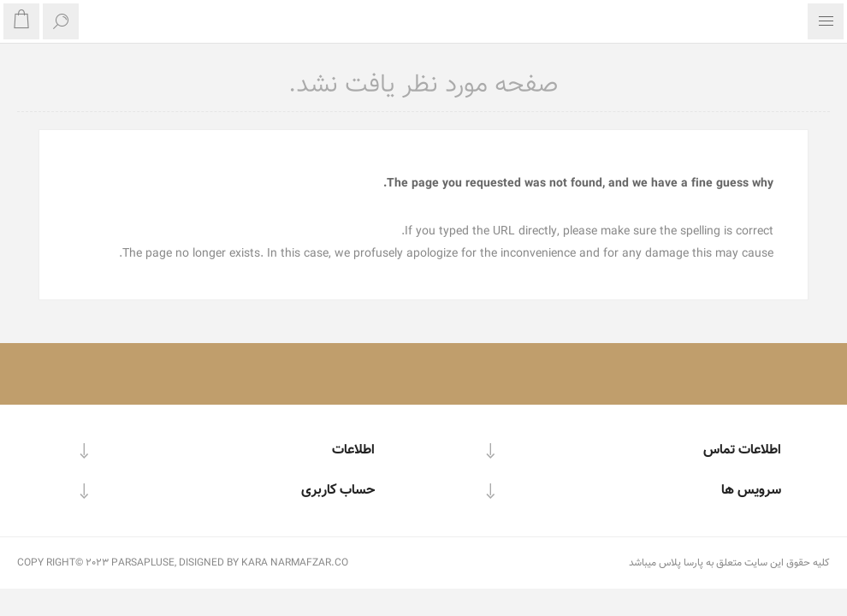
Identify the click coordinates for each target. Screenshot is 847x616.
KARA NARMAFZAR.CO (295, 563)
